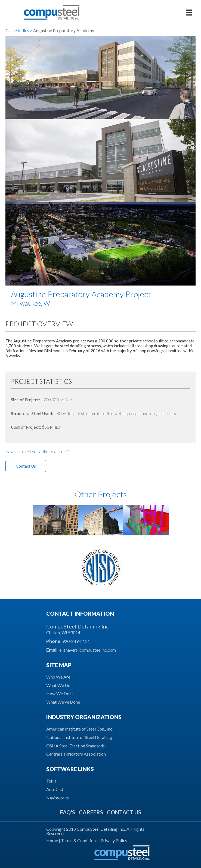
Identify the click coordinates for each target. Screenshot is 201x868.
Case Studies (17, 30)
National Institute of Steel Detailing (79, 737)
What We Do (58, 685)
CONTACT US (124, 812)
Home (52, 840)
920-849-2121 (76, 641)
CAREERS (91, 812)
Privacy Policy (114, 840)
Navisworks (58, 798)
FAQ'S (68, 812)
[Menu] (189, 12)
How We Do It (60, 693)
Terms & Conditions (79, 840)
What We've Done (63, 702)
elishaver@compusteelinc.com (88, 650)
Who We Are (58, 677)
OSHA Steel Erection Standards (75, 746)
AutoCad (55, 789)
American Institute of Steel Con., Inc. (80, 729)
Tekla (51, 781)
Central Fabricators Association (76, 754)
